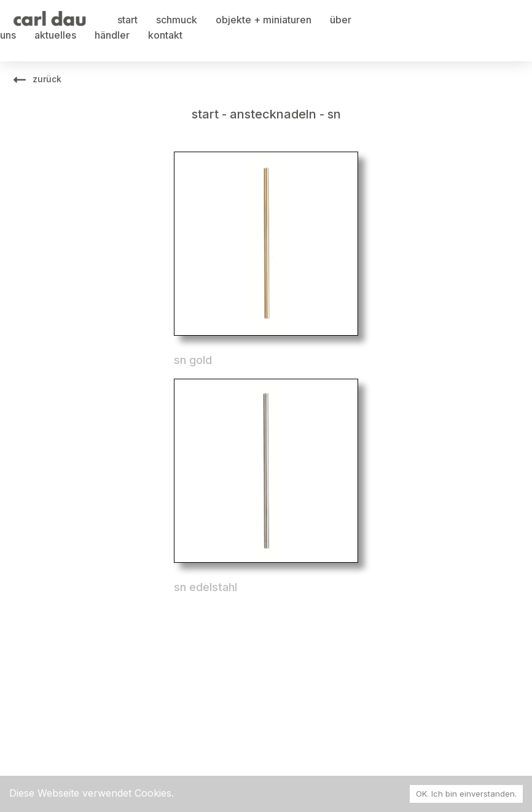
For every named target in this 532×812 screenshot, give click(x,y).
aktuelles (55, 35)
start (127, 20)
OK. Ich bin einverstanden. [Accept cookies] (466, 794)
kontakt (165, 35)
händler (112, 35)
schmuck (177, 20)
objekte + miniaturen (264, 20)
